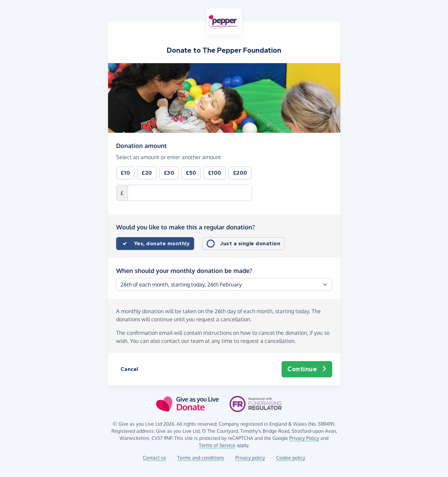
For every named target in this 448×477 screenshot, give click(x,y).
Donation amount (141, 145)
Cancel (129, 369)
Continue (307, 369)
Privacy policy (250, 458)
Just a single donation (250, 243)
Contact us (154, 458)
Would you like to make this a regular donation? (186, 227)
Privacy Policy (304, 438)
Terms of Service (217, 445)
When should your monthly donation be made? (184, 271)
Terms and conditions (201, 458)
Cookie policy (291, 458)
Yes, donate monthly (162, 243)
